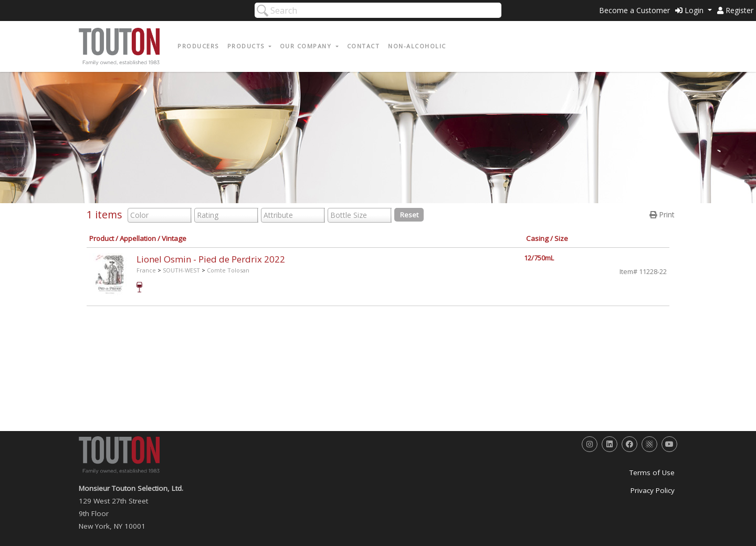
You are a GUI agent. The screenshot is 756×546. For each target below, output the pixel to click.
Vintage (174, 238)
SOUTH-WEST (181, 270)
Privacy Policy (653, 490)
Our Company (307, 46)
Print (662, 214)
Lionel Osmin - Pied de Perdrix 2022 (211, 259)
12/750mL (539, 258)
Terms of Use (652, 472)
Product (102, 238)
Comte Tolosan (228, 270)
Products (247, 46)
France (146, 270)
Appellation (138, 238)
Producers (198, 46)
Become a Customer (634, 10)
